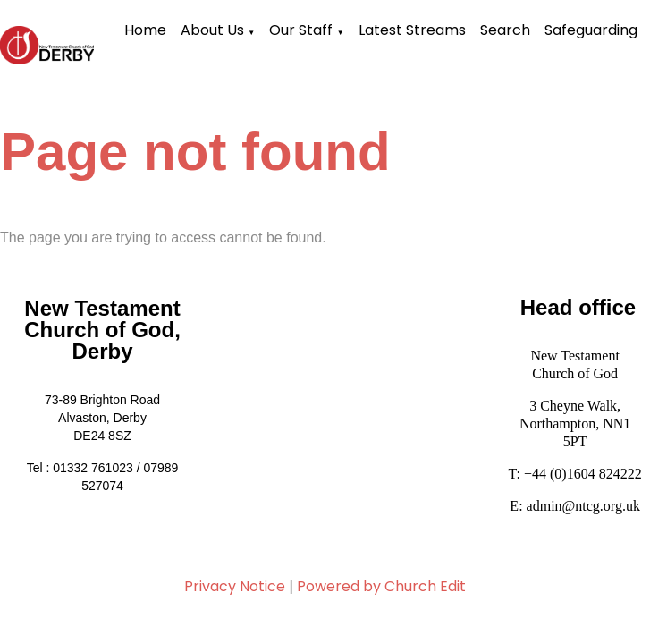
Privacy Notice (235, 586)
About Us (212, 30)
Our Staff (301, 30)
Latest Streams (412, 30)
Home (145, 30)
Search (505, 30)
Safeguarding (591, 30)
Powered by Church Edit (381, 586)
